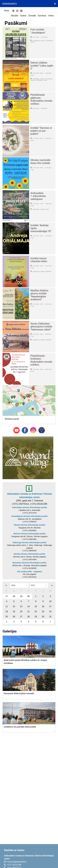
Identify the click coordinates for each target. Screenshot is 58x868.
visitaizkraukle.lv (9, 3)
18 (7, 612)
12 (14, 606)
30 (28, 596)
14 (28, 606)
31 (50, 617)
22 (36, 612)
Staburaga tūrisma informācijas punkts (29, 543)
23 (43, 612)
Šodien (23, 16)
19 (14, 612)
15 (36, 606)
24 (50, 612)
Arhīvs (51, 16)
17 (50, 606)
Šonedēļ (32, 16)
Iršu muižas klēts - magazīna (29, 572)
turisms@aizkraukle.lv (17, 862)
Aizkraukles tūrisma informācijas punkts (30, 507)
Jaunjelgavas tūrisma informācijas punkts (29, 516)
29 (21, 596)
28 (14, 596)
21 (28, 612)
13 (21, 606)
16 (43, 606)
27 (7, 596)
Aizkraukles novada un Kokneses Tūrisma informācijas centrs (29, 496)
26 (14, 617)
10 (50, 601)
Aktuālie (15, 16)
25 (7, 617)
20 (21, 612)
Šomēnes (42, 16)
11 (7, 606)
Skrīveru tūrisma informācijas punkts (30, 534)
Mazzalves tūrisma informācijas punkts (29, 563)
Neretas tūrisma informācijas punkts (30, 554)
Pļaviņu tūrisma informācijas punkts (30, 525)
